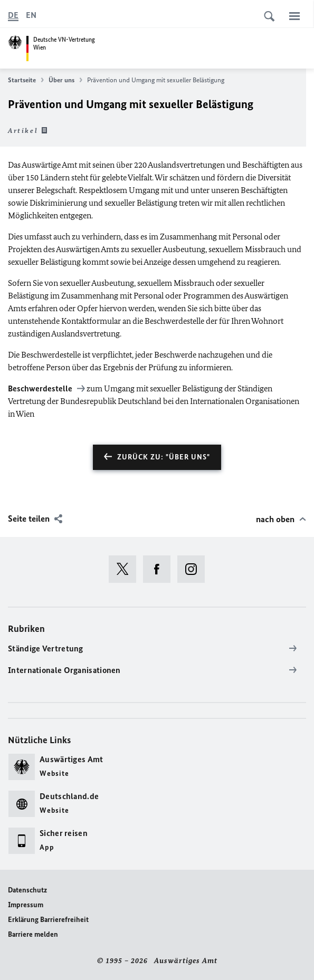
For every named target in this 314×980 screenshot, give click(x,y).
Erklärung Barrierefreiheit (48, 920)
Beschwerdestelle (41, 388)
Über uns (65, 80)
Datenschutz (27, 890)
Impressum (26, 905)
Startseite (26, 80)
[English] (31, 15)
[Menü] (294, 16)
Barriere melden (33, 934)
